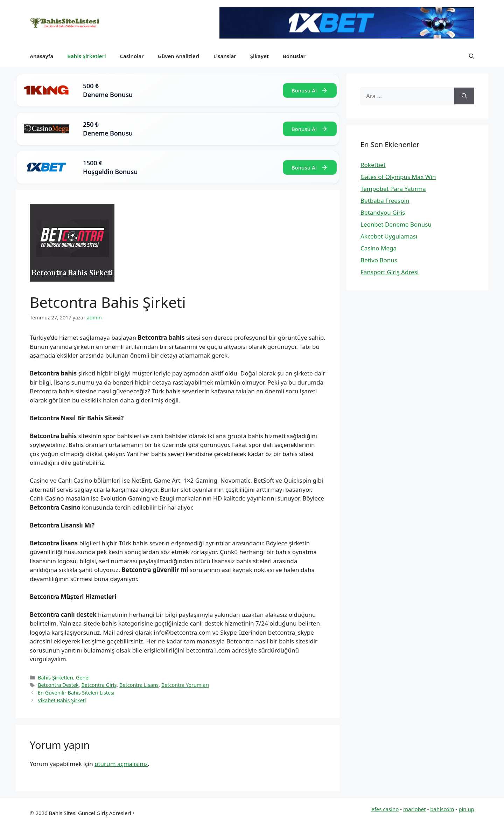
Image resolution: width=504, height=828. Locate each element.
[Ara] (464, 96)
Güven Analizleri (179, 56)
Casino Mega (379, 248)
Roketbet (373, 165)
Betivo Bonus (379, 260)
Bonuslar (294, 56)
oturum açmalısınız (121, 764)
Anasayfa (41, 56)
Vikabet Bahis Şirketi (62, 700)
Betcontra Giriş (99, 685)
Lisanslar (225, 56)
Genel (83, 678)
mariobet (415, 809)
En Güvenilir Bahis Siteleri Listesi (76, 693)
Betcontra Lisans (139, 685)
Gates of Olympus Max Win (398, 177)
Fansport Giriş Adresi (390, 272)
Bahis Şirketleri (86, 56)
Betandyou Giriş (383, 212)
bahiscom (442, 809)
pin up (466, 809)
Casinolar (132, 56)
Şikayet (260, 56)
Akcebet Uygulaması (389, 236)
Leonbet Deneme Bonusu (396, 224)
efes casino (385, 809)
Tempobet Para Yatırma (393, 189)
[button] (472, 56)
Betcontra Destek (58, 685)
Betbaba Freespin (385, 201)
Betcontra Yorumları (185, 685)
